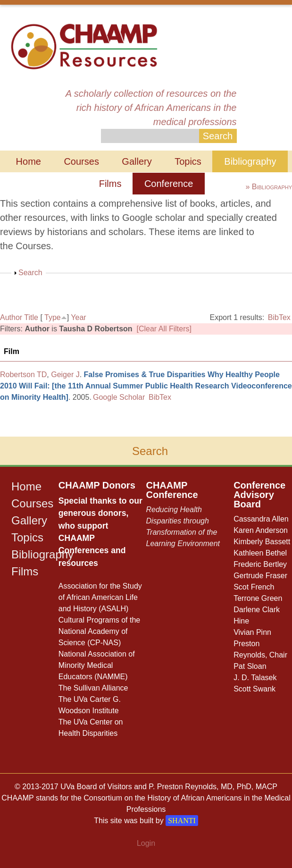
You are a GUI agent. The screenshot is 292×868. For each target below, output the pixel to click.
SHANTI (182, 821)
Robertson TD (23, 375)
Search (30, 273)
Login (146, 843)
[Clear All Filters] (164, 329)
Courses (81, 161)
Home (29, 161)
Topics (188, 161)
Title (31, 317)
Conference (169, 184)
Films (110, 184)
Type (53, 317)
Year (78, 317)
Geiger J (65, 375)
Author (11, 317)
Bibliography (250, 161)
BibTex (279, 317)
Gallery (137, 161)
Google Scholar (119, 397)
